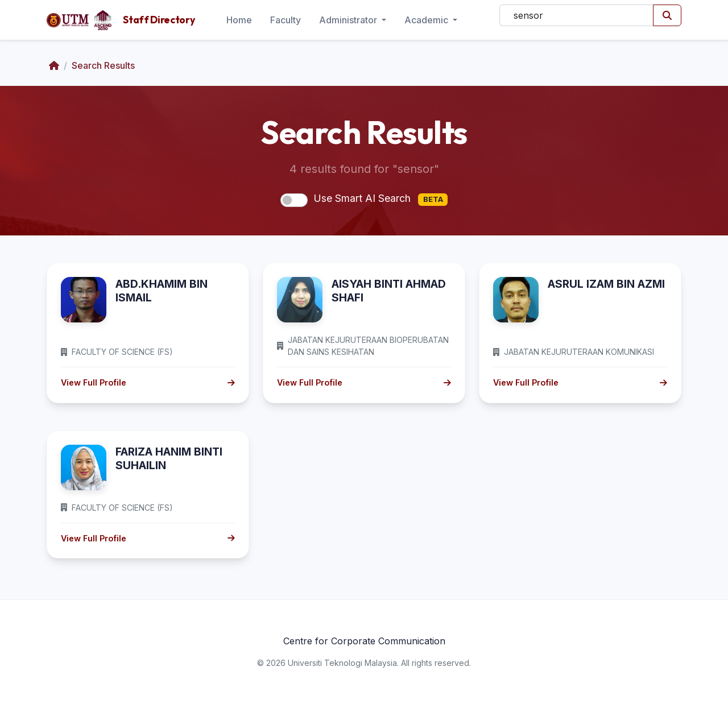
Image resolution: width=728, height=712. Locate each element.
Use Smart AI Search (380, 199)
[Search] (576, 15)
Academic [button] (427, 20)
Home (239, 20)
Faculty (286, 20)
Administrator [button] (349, 20)
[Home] (54, 65)
